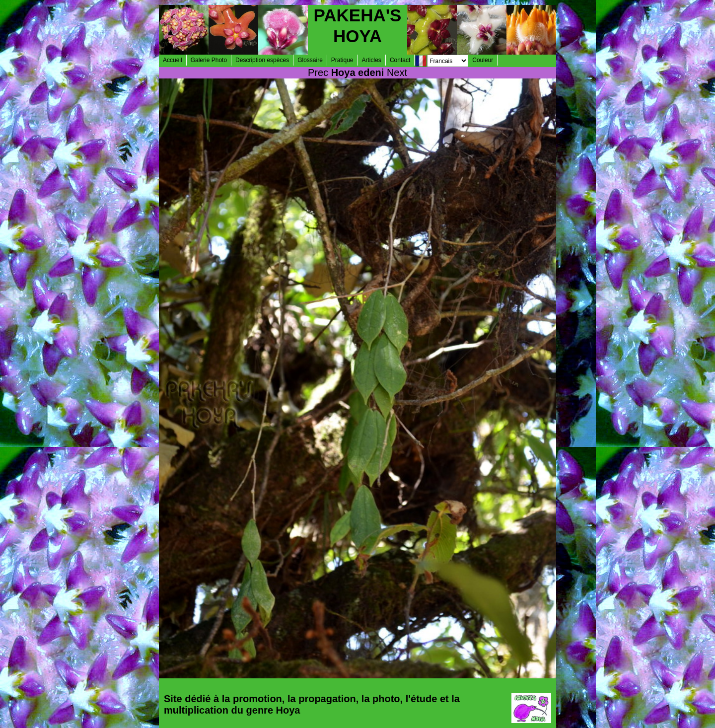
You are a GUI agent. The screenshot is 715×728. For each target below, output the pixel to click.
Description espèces (262, 60)
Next (397, 73)
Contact (400, 60)
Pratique (342, 60)
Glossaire (310, 60)
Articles (372, 60)
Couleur (483, 60)
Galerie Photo (209, 60)
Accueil (173, 60)
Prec (318, 73)
